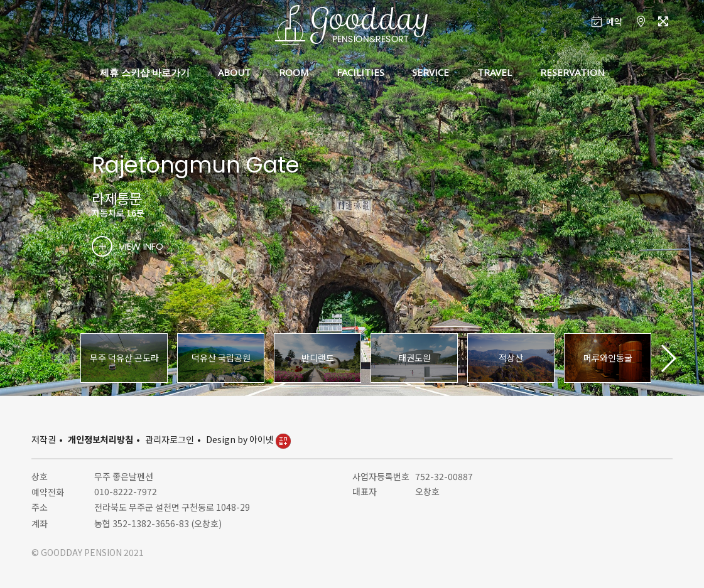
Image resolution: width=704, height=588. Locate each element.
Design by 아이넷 (248, 439)
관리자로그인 (170, 439)
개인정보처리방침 (100, 439)
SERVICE (431, 72)
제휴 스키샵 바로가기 (145, 72)
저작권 (44, 439)
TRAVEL (495, 72)
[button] (668, 358)
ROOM (294, 72)
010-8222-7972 (126, 491)
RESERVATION (572, 72)
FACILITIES (360, 72)
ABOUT (234, 72)
